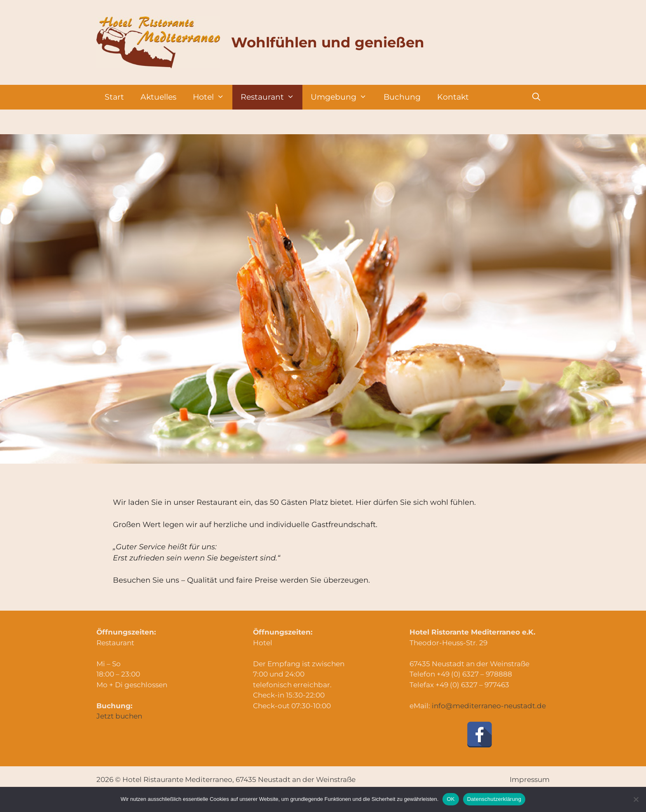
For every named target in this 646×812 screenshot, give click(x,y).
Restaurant (272, 97)
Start (114, 97)
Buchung (402, 97)
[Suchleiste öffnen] (536, 97)
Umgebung (343, 97)
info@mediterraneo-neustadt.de (489, 706)
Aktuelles (158, 97)
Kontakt (453, 97)
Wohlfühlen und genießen (328, 42)
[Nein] (636, 799)
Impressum (530, 779)
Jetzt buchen (119, 716)
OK (451, 799)
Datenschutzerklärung (494, 799)
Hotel (213, 97)
